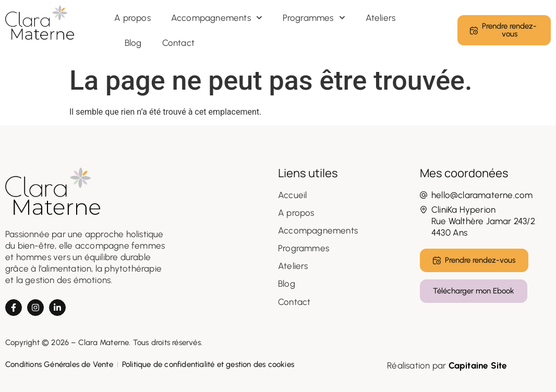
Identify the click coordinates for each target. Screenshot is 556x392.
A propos (132, 18)
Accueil (292, 195)
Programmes (314, 18)
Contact (178, 43)
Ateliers (381, 18)
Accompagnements (217, 18)
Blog (133, 43)
